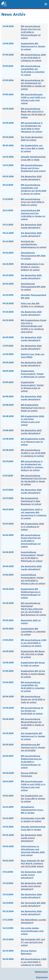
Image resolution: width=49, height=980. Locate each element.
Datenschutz (41, 972)
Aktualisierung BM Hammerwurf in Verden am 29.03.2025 (33, 747)
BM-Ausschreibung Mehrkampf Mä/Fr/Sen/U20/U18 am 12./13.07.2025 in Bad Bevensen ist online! (33, 609)
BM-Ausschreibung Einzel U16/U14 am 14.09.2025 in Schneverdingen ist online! (31, 541)
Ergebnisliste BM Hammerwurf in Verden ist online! (33, 46)
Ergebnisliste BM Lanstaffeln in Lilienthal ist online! (33, 632)
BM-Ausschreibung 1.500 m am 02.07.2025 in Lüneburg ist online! (34, 643)
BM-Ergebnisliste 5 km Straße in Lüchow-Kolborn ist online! (32, 267)
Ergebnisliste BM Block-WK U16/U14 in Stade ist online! (33, 654)
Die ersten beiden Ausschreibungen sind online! (32, 931)
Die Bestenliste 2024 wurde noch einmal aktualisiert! (31, 886)
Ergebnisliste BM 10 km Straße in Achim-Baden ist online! (33, 674)
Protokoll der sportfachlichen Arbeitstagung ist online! (34, 244)
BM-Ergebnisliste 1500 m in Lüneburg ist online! (32, 527)
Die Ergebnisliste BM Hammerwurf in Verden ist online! (33, 736)
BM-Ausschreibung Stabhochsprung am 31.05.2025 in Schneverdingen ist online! (31, 762)
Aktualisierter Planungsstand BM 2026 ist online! (33, 256)
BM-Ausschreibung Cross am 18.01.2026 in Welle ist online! (33, 202)
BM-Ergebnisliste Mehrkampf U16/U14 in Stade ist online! (33, 408)
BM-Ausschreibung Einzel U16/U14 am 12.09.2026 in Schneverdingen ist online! (31, 32)
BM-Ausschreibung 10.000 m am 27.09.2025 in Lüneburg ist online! (33, 453)
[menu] (46, 4)
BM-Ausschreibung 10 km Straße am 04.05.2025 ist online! (32, 711)
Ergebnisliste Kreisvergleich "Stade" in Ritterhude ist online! (33, 374)
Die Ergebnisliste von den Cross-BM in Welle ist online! (32, 148)
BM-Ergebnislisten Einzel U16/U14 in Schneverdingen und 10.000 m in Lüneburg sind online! (34, 326)
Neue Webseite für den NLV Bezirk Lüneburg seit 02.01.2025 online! (33, 864)
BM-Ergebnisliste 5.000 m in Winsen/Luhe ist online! (33, 442)
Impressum (42, 977)
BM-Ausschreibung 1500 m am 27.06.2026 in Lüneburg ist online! (33, 58)
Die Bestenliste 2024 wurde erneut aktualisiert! (31, 838)
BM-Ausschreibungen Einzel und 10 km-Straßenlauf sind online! (33, 168)
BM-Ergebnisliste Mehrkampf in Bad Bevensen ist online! (31, 501)
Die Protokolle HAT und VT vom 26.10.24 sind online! (33, 942)
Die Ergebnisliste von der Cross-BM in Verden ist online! (33, 799)
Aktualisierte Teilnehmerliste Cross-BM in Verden (32, 810)
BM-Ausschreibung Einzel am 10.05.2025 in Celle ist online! (33, 699)
